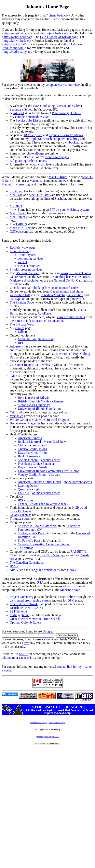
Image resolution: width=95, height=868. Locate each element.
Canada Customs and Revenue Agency (43, 504)
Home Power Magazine (25, 423)
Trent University (21, 251)
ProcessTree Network (24, 604)
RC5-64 (38, 608)
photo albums (35, 153)
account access (51, 460)
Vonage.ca (16, 416)
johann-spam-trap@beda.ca (48, 736)
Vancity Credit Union (32, 475)
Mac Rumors (18, 217)
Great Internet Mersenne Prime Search (35, 619)
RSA (40, 583)
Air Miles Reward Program (51, 420)
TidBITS (21, 224)
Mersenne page (70, 590)
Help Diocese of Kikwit (33, 398)
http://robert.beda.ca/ (17, 33)
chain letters (46, 164)
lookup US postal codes (76, 273)
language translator (44, 570)
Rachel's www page (23, 247)
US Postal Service (27, 273)
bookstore (76, 142)
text (26, 643)
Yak (12, 412)
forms (29, 500)
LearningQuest (28, 486)
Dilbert (22, 332)
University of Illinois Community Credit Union (49, 471)
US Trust (24, 493)
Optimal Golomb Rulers (25, 622)
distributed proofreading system (30, 600)
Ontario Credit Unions (32, 449)
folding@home (20, 615)
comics (83, 128)
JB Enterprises (33, 135)
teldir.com (8, 658)
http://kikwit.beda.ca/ (17, 41)
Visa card (54, 475)
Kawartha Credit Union (33, 453)
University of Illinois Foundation (39, 409)
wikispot (18, 113)
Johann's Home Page (38, 723)
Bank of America (29, 456)
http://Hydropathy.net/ (18, 52)
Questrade (24, 489)
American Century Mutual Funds (39, 482)
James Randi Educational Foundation (39, 321)
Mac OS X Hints (40, 195)
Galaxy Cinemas (21, 515)
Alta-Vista (16, 570)
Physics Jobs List (27, 120)
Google (72, 570)
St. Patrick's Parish (30, 541)
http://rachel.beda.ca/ (17, 37)
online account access (78, 482)
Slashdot (60, 199)
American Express (30, 438)
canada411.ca (28, 658)
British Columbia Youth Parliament (41, 401)
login (37, 489)
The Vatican (26, 548)
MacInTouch (18, 213)
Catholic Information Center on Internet (44, 544)
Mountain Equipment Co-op (36, 339)
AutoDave (44, 313)
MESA (23, 654)
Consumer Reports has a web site (31, 365)
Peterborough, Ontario (66, 113)
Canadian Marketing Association (62, 295)
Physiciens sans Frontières (66, 135)
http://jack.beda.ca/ (54, 33)
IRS (20, 500)
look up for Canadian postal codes (56, 288)
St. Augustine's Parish (32, 533)
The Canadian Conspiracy (26, 563)
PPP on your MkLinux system (69, 210)
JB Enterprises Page (57, 723)
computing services (30, 258)
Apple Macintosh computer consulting (54, 139)
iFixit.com (16, 191)
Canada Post (18, 288)
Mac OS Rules (58, 177)
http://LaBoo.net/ (15, 44)
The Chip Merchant (53, 555)
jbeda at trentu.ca (29, 266)
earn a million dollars (71, 317)
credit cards (39, 445)
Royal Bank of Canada (33, 467)
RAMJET (77, 552)
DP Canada (75, 600)
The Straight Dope (22, 302)
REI (21, 343)
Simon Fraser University (34, 405)
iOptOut (20, 299)
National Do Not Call (68, 280)
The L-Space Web (21, 324)
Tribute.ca (16, 519)
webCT (23, 262)
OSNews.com (19, 232)
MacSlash (16, 195)
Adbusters (16, 346)
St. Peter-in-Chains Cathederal (38, 526)
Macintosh (37, 181)
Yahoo (46, 639)
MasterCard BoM (55, 442)
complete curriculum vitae (63, 85)
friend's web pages (57, 157)
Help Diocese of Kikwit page (59, 37)
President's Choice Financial (36, 464)
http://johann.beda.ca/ (54, 15)
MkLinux (16, 206)
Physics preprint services (26, 269)
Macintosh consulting (16, 184)
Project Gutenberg (22, 597)
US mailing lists (61, 277)
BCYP (14, 566)
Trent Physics (27, 255)
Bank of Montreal (29, 442)
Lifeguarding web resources (28, 161)
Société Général (28, 460)
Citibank (23, 445)
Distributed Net (20, 608)
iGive (13, 376)
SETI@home (18, 611)
